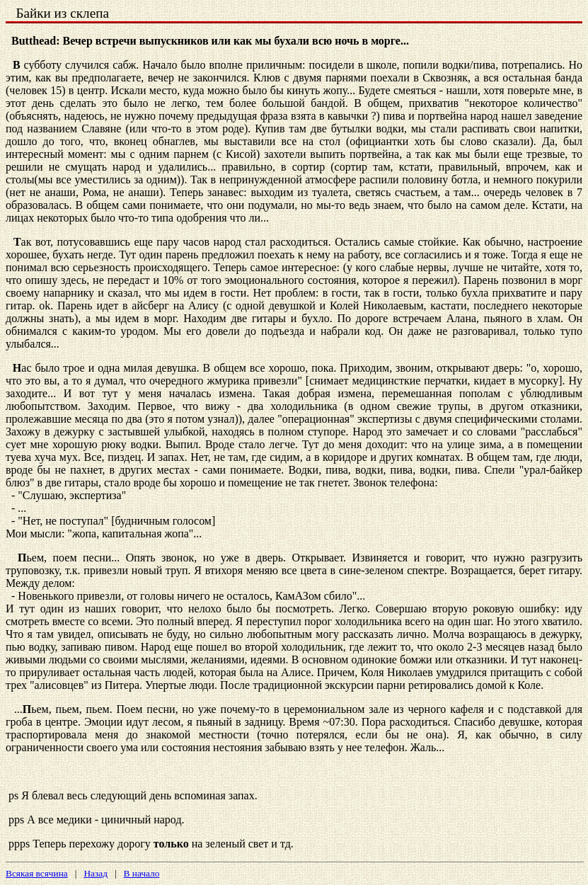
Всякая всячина (37, 873)
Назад (96, 873)
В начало (142, 873)
